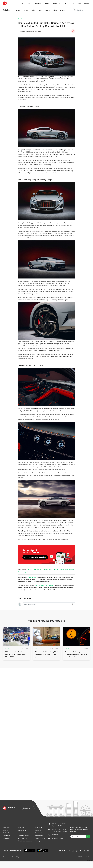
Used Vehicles (39, 833)
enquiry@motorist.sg (58, 838)
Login (79, 3)
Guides (55, 10)
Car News (21, 19)
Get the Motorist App (33, 557)
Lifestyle (63, 10)
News (40, 10)
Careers (5, 830)
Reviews (47, 10)
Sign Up (86, 3)
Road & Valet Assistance (25, 841)
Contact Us (6, 833)
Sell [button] (29, 3)
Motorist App (7, 836)
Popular (25, 10)
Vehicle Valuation (40, 838)
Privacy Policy (16, 857)
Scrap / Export (39, 827)
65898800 (55, 835)
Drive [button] (47, 3)
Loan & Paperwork (23, 836)
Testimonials (7, 838)
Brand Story (6, 827)
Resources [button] (57, 3)
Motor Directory (23, 838)
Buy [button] (22, 3)
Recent (18, 10)
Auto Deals (21, 827)
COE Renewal (22, 830)
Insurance (21, 833)
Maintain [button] (38, 3)
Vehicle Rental (39, 836)
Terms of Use (6, 857)
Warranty (37, 841)
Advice (33, 10)
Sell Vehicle (38, 830)
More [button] (67, 3)
